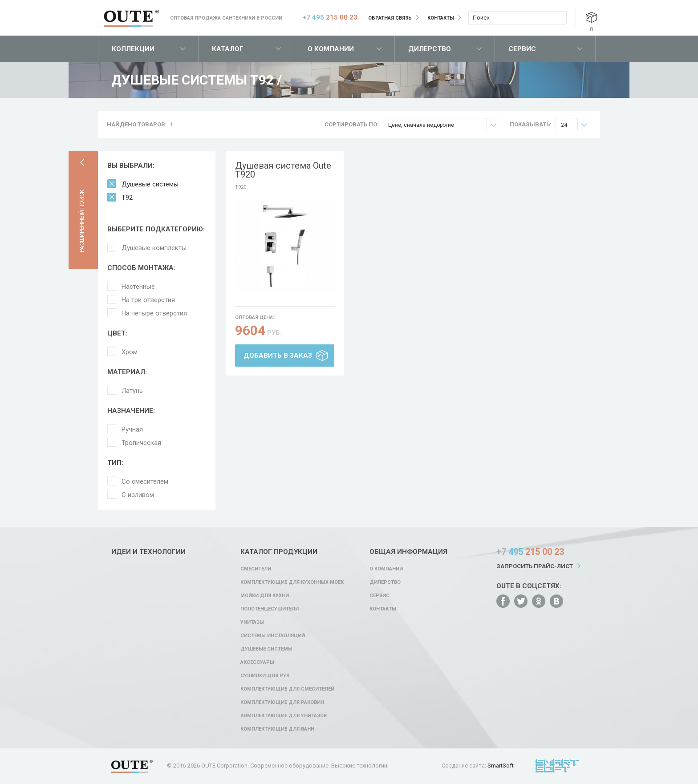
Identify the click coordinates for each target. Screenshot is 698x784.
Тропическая (141, 443)
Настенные (138, 287)
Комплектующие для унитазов (284, 716)
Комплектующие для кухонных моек (292, 582)
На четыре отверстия (154, 313)
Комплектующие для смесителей (287, 689)
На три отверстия (148, 300)
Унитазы (252, 622)
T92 (127, 198)
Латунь (132, 391)
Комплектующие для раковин (282, 702)
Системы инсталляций (273, 636)
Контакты (441, 18)
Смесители (256, 569)
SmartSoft (501, 766)
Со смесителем (145, 481)
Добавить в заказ (278, 356)
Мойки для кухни (265, 596)
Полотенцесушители (270, 609)
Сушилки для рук (265, 676)
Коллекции (133, 49)
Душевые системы (150, 184)
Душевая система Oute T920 (283, 170)
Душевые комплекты (154, 248)
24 (576, 125)
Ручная (132, 429)
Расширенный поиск (82, 221)
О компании (331, 49)
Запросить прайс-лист (535, 566)
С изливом (138, 495)
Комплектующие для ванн (277, 729)
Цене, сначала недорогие (444, 125)
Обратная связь (390, 18)
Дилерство (430, 49)
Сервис (522, 49)
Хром (130, 352)
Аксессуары (257, 662)
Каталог (228, 49)
